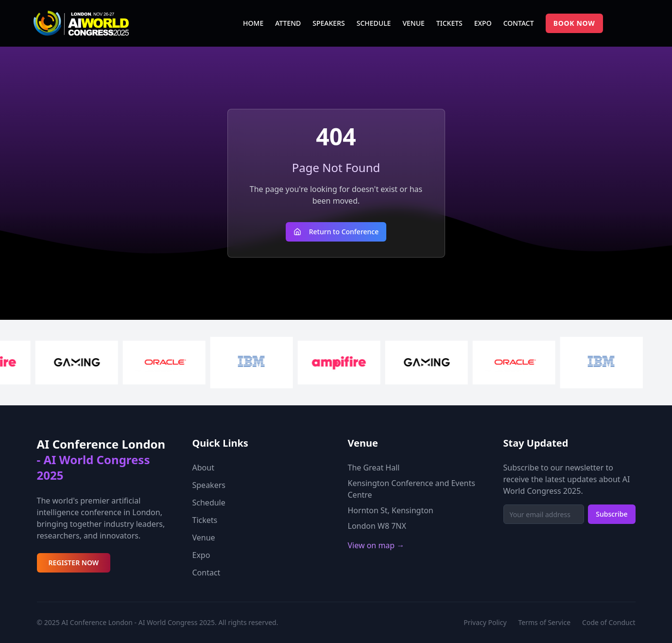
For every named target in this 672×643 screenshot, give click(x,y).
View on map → (376, 545)
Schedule (209, 503)
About (203, 468)
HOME (253, 23)
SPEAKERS (328, 23)
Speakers (209, 485)
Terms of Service (545, 622)
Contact (207, 573)
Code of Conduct (609, 622)
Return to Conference (336, 232)
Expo (201, 555)
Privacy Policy (485, 622)
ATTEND (288, 23)
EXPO (483, 23)
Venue (204, 538)
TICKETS (449, 23)
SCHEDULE (374, 23)
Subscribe (612, 514)
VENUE (413, 23)
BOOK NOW (574, 23)
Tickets (205, 520)
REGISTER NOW (74, 563)
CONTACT (519, 23)
